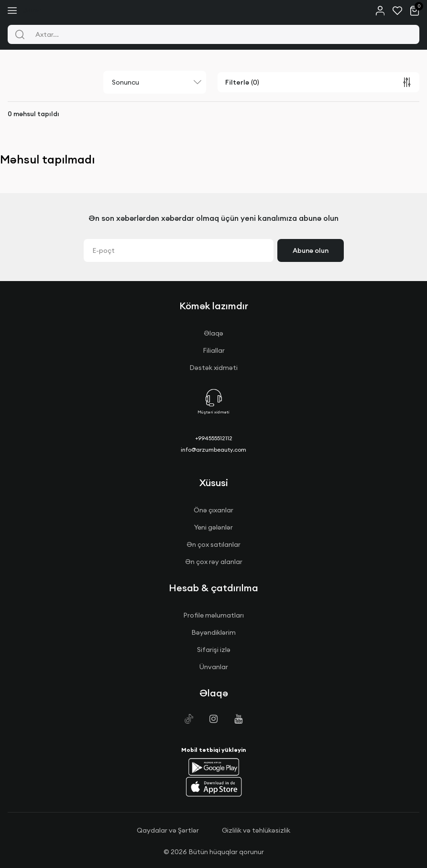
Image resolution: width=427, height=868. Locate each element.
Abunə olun (311, 250)
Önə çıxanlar (213, 510)
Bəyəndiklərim (213, 632)
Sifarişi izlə (214, 650)
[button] (214, 767)
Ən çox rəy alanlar (214, 562)
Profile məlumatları (213, 615)
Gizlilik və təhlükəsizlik (256, 830)
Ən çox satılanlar (213, 544)
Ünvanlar (214, 667)
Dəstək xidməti (213, 368)
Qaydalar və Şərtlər (168, 830)
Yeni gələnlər (213, 527)
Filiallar (214, 350)
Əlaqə (213, 333)
